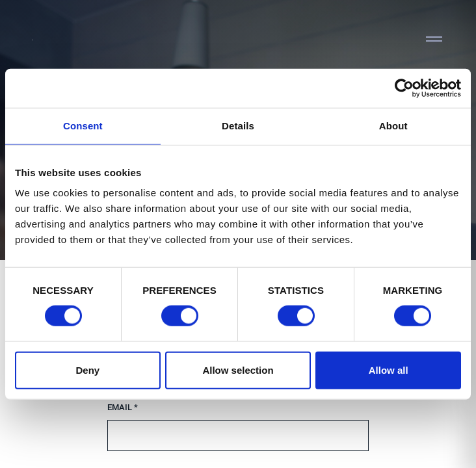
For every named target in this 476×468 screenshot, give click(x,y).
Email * (123, 407)
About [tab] (393, 126)
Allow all (389, 370)
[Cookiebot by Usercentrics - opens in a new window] (404, 88)
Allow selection (238, 370)
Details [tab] (238, 126)
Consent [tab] (83, 126)
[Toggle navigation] (434, 39)
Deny (87, 370)
